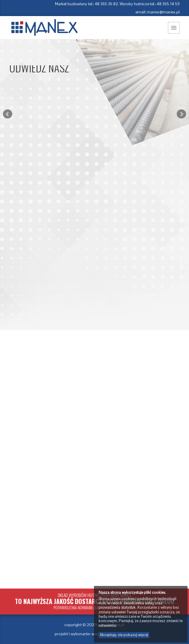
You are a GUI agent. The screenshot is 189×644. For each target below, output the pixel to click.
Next (181, 114)
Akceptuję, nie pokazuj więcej (124, 635)
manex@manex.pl (163, 12)
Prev (8, 114)
